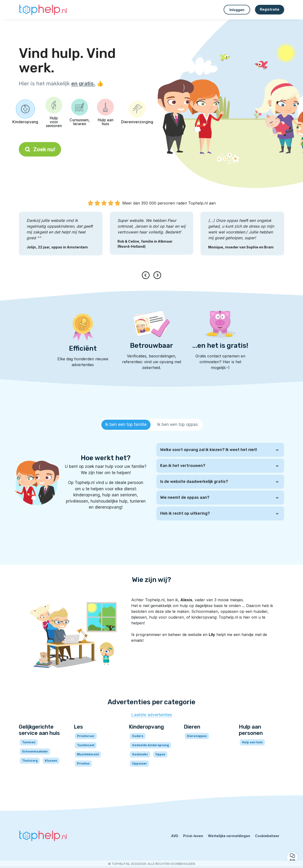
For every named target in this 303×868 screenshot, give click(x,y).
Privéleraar (86, 736)
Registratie (270, 9)
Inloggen (237, 10)
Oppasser (139, 763)
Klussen (51, 761)
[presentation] (147, 275)
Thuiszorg (30, 761)
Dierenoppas (197, 736)
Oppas (160, 754)
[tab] (126, 425)
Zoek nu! (40, 149)
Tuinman (29, 742)
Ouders (138, 736)
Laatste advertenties (152, 715)
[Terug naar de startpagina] (43, 10)
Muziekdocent (88, 754)
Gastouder (140, 754)
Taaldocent (86, 745)
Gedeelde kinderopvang (150, 745)
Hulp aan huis (252, 742)
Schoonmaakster (35, 751)
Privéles (83, 763)
